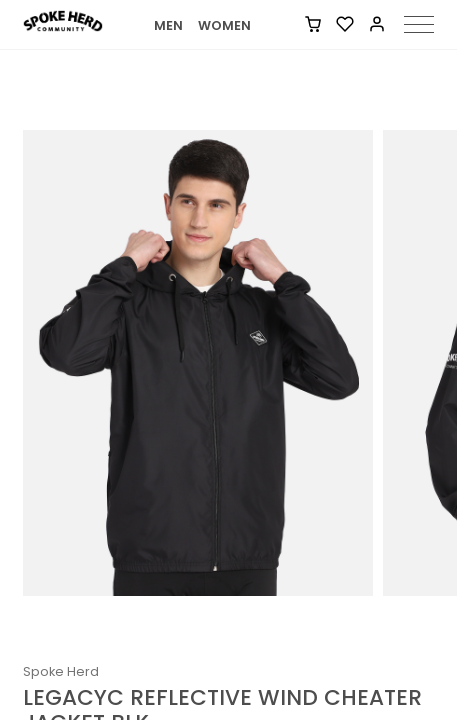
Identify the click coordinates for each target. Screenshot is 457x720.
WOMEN (224, 25)
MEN (168, 25)
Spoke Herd (61, 671)
